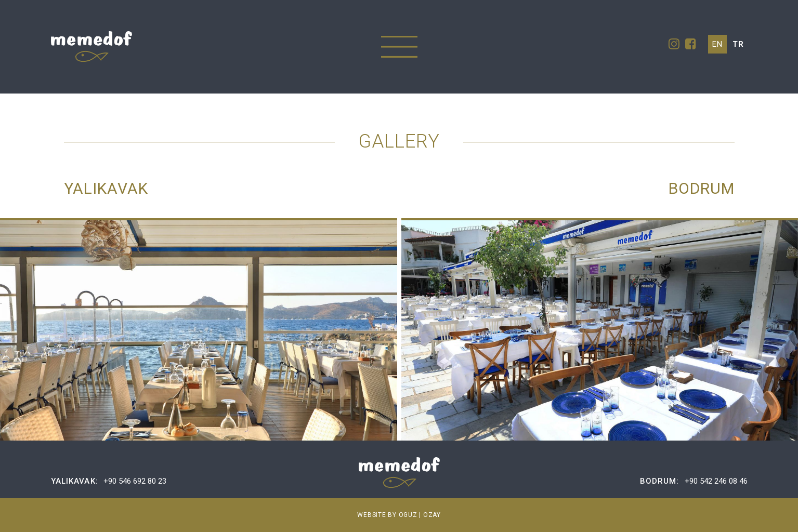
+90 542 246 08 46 (716, 481)
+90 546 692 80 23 (135, 481)
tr (738, 44)
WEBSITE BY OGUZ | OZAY (399, 515)
